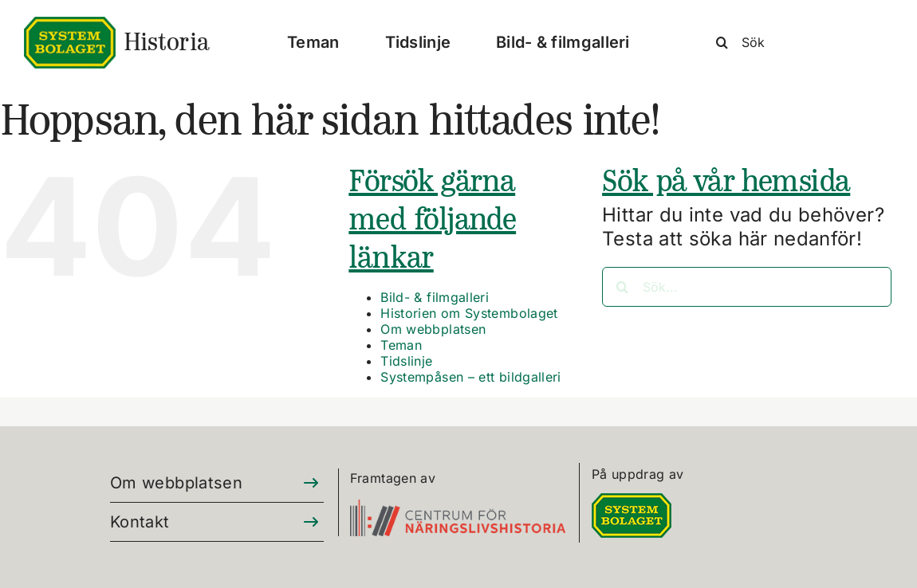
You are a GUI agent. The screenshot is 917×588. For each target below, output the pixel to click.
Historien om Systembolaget (469, 313)
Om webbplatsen (433, 329)
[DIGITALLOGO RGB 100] (632, 502)
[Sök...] (747, 287)
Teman (401, 345)
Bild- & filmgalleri (435, 297)
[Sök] (797, 42)
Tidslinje (406, 361)
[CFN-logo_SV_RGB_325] (458, 509)
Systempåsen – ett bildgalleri (470, 377)
